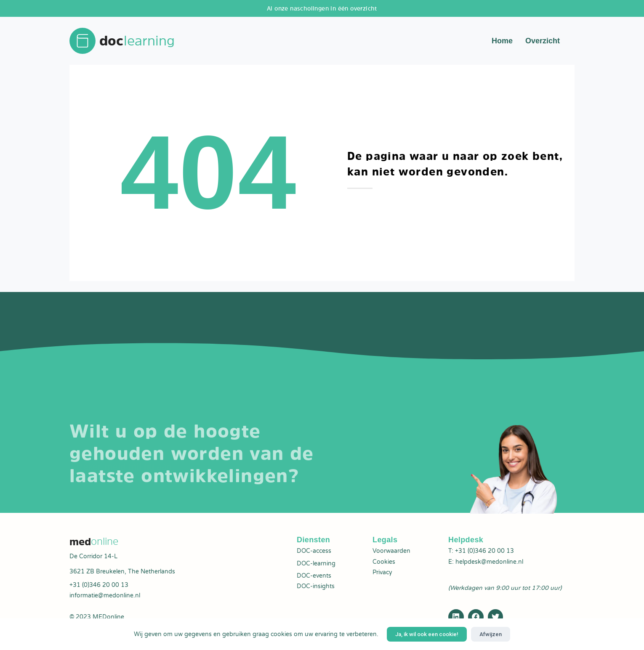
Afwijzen (491, 634)
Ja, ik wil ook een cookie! (427, 634)
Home (502, 42)
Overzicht (543, 42)
